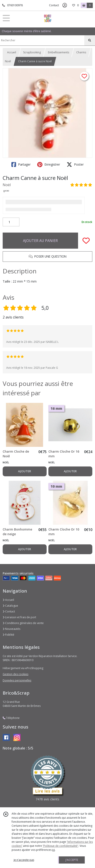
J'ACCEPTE (72, 860)
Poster (75, 164)
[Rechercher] (90, 40)
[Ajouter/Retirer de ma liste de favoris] (86, 241)
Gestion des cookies (15, 674)
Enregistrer (49, 164)
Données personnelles (17, 680)
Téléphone (11, 718)
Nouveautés (11, 629)
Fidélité (8, 635)
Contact (54, 5)
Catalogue (10, 606)
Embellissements (59, 52)
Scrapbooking (32, 52)
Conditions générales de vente (23, 623)
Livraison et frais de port (19, 617)
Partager (21, 164)
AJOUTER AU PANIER (40, 241)
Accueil (12, 52)
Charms (81, 52)
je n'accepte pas (24, 860)
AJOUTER (25, 471)
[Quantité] (11, 222)
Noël (8, 61)
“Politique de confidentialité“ (60, 846)
